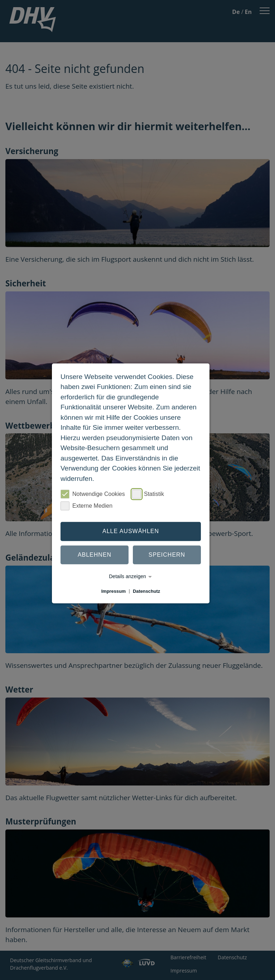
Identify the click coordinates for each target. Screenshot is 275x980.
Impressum (114, 591)
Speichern (167, 555)
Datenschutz (146, 591)
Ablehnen (95, 555)
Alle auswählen (131, 531)
